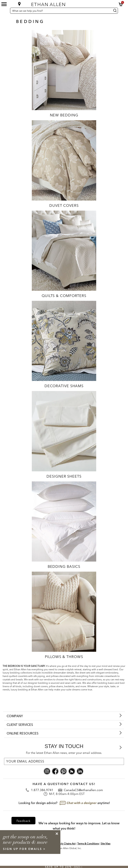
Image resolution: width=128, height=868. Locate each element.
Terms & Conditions (88, 844)
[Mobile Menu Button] (4, 4)
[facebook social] (55, 771)
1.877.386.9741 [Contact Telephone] (42, 790)
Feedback (23, 821)
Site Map (106, 844)
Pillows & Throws (64, 657)
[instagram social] (47, 771)
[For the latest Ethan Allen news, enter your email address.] (64, 761)
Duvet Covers (64, 205)
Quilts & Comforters (64, 296)
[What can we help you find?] (60, 11)
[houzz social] (72, 771)
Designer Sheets (64, 476)
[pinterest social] (63, 771)
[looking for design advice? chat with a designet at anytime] (64, 803)
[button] (121, 4)
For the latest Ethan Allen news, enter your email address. (64, 753)
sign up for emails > (24, 849)
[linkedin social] (80, 771)
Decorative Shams (64, 386)
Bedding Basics (64, 566)
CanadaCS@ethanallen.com (83, 790)
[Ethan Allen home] (62, 4)
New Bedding (64, 115)
